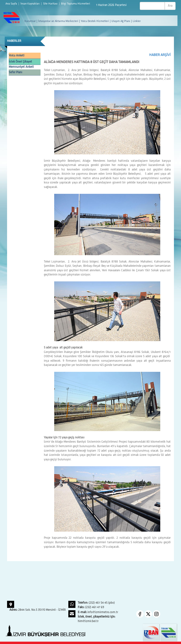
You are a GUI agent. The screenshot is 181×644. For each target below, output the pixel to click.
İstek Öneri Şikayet (20, 62)
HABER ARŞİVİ (160, 55)
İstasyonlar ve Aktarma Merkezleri (58, 21)
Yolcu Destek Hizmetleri (95, 21)
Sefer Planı (15, 72)
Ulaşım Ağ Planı (121, 21)
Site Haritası (51, 4)
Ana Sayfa (12, 4)
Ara (170, 6)
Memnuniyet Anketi (21, 67)
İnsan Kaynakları (30, 4)
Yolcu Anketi (16, 56)
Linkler (137, 21)
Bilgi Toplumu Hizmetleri (76, 4)
